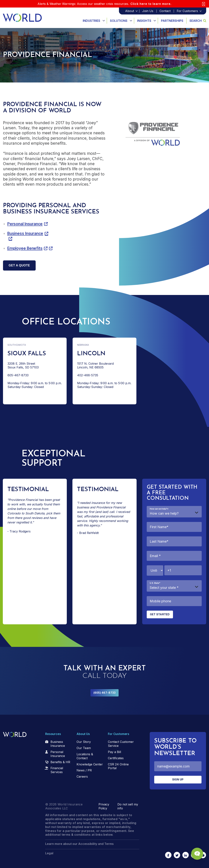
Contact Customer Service (121, 744)
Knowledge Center (90, 764)
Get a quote (19, 265)
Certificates (116, 758)
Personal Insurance (25, 224)
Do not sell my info (128, 806)
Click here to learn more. (151, 4)
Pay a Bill (114, 752)
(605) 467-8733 (105, 693)
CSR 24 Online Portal (118, 766)
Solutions (119, 21)
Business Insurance (25, 233)
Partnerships (172, 21)
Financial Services (57, 770)
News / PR (84, 770)
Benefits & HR (60, 762)
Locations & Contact (85, 756)
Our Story (84, 742)
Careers (82, 777)
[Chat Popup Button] (195, 851)
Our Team (84, 748)
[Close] (204, 4)
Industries (91, 21)
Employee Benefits (25, 248)
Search (198, 21)
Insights (144, 21)
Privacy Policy (104, 806)
